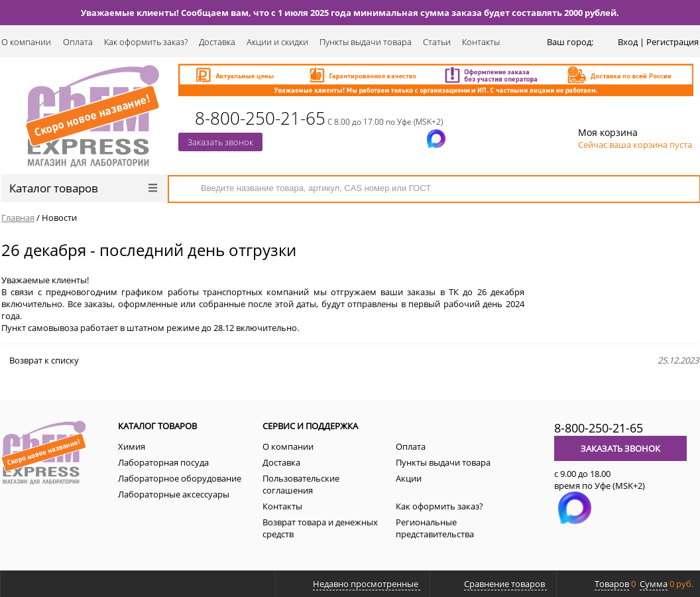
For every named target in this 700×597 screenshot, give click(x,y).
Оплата (78, 42)
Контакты (481, 42)
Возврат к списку (40, 360)
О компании (26, 42)
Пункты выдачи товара (366, 42)
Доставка (217, 42)
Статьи (437, 42)
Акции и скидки (277, 42)
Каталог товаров (83, 188)
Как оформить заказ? (146, 42)
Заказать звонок (220, 142)
